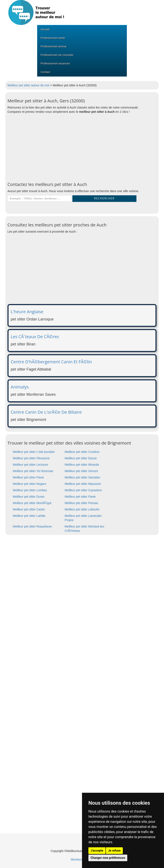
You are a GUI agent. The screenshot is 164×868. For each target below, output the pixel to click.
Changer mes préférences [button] (108, 858)
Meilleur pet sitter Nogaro (29, 484)
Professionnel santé (53, 38)
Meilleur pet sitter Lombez (30, 490)
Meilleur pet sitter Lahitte (29, 516)
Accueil (45, 29)
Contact (45, 72)
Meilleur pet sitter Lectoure (30, 465)
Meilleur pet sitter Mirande (82, 465)
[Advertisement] (82, 148)
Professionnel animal (53, 46)
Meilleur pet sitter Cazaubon (83, 490)
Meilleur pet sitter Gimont (81, 471)
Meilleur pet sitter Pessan (81, 503)
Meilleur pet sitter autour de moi (28, 85)
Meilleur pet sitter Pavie (28, 477)
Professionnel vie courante (57, 55)
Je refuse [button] (114, 851)
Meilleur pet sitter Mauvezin (83, 484)
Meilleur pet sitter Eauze (81, 458)
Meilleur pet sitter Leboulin (82, 509)
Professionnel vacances (55, 63)
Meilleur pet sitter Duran (29, 497)
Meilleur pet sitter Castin (29, 509)
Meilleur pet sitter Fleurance (31, 458)
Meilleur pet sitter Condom (82, 452)
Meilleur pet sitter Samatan (83, 477)
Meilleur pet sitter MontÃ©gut (32, 503)
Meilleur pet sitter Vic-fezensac (33, 471)
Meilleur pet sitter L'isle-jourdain (34, 452)
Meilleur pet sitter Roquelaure (32, 526)
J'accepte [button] (97, 851)
